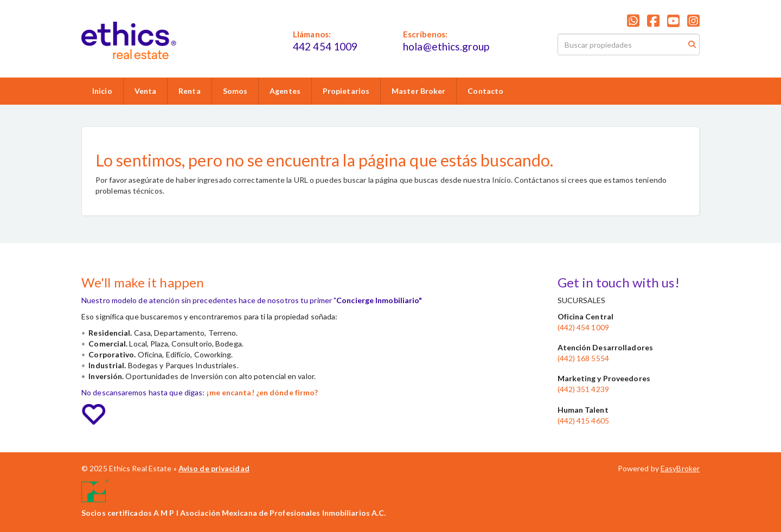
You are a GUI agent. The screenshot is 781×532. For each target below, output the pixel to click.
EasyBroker (680, 468)
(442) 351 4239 (583, 389)
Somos (235, 91)
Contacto (485, 91)
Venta (146, 91)
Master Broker (418, 91)
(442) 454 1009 (583, 327)
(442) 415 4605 (583, 421)
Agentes (285, 91)
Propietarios (346, 91)
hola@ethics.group (446, 46)
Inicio (102, 91)
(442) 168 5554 (583, 358)
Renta (190, 91)
